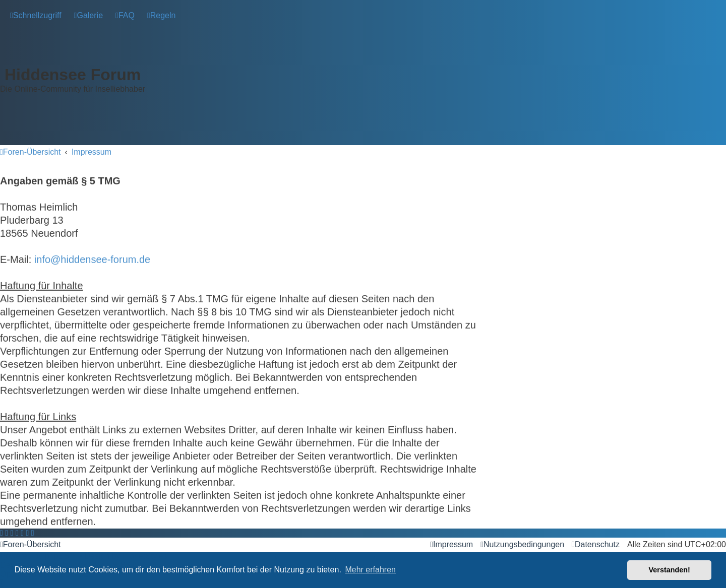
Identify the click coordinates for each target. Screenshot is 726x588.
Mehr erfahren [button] (370, 570)
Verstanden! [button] (670, 570)
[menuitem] (88, 15)
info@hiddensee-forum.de (92, 257)
